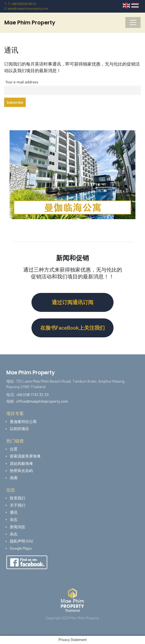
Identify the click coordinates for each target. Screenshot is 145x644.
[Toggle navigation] (133, 22)
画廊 (14, 478)
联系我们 (18, 498)
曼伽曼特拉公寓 (23, 421)
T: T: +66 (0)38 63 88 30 (20, 4)
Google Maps (21, 548)
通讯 (14, 512)
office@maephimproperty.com (42, 401)
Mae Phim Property (30, 22)
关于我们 (18, 505)
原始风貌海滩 (21, 463)
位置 (14, 449)
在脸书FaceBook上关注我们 (72, 328)
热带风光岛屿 (21, 471)
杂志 (14, 519)
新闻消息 (18, 527)
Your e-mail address (22, 82)
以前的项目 (19, 429)
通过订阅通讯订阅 (72, 302)
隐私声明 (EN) (21, 541)
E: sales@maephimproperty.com (26, 8)
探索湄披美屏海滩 (25, 456)
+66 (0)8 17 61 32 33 (32, 395)
